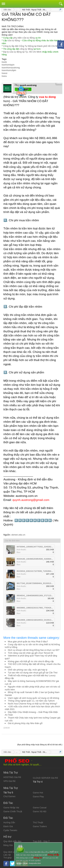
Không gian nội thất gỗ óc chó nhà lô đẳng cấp (31, 661)
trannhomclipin (9, 70)
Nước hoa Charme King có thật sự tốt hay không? (33, 704)
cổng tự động (26, 49)
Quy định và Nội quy (13, 852)
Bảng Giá (8, 845)
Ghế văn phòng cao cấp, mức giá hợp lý (28, 670)
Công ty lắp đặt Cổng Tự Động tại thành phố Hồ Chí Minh (32, 46)
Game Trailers (40, 826)
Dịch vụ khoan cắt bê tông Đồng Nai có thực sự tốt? (34, 650)
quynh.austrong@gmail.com (31, 500)
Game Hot (38, 793)
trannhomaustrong (11, 68)
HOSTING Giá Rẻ (12, 777)
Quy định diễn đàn (12, 841)
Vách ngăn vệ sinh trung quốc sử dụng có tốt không (33, 698)
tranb (4, 62)
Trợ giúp (8, 858)
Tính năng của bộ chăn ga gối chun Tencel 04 (30, 653)
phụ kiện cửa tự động (24, 38)
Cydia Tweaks (10, 830)
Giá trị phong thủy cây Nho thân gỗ (25, 723)
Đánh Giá (8, 826)
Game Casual (40, 808)
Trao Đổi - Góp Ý (41, 841)
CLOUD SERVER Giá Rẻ (45, 778)
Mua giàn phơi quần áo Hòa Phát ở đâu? (28, 642)
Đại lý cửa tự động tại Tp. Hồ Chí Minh (22, 52)
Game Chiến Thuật (13, 811)
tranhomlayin (8, 65)
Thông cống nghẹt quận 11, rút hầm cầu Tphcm (31, 701)
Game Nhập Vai (11, 808)
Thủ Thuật (38, 822)
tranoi (5, 73)
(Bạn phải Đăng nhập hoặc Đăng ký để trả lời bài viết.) (40, 745)
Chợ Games (9, 796)
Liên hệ (7, 855)
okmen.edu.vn (18, 535)
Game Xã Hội (40, 811)
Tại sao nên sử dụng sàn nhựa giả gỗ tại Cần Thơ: (33, 673)
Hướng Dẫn (9, 822)
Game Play (38, 797)
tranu (4, 76)
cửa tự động (14, 40)
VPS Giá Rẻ (9, 781)
